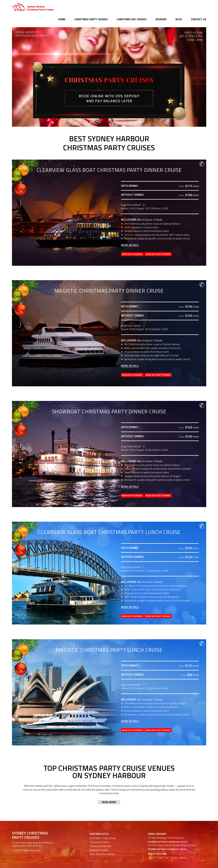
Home (62, 19)
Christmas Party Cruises (91, 19)
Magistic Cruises (99, 842)
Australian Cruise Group (103, 830)
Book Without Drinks (164, 254)
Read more (109, 795)
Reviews (161, 19)
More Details (130, 245)
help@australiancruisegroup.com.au (168, 841)
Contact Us (199, 19)
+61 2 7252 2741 (191, 36)
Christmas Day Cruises (132, 19)
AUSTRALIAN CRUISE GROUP (30, 35)
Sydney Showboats (100, 838)
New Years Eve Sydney (102, 846)
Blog (179, 19)
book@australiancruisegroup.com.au (168, 834)
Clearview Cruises (99, 834)
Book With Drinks (134, 254)
